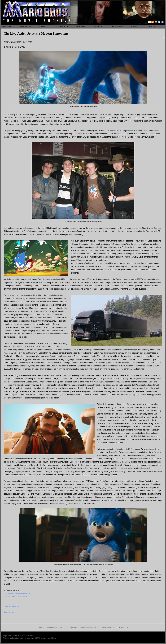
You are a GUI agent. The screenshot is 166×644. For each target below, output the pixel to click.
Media (75, 628)
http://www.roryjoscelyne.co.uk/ (17, 594)
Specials (82, 628)
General (41, 628)
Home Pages (6, 26)
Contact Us (152, 26)
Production (42, 26)
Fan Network (134, 26)
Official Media (80, 26)
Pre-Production (25, 26)
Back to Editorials (11, 606)
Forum (115, 628)
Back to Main (9, 612)
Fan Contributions (105, 628)
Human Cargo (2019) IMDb (16, 597)
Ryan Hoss (51, 638)
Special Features (117, 26)
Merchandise (98, 26)
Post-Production (62, 26)
